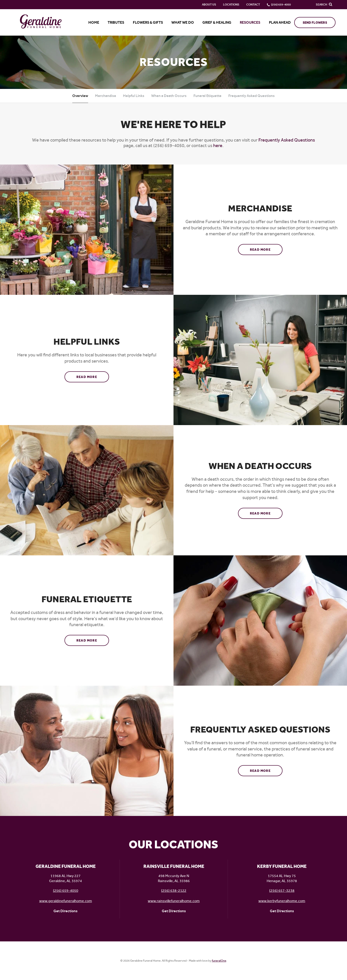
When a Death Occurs (169, 96)
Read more (266, 248)
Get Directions (66, 911)
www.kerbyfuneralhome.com (282, 901)
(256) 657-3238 (282, 891)
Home (94, 22)
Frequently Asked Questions (252, 96)
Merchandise (106, 96)
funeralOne (219, 961)
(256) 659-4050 (66, 891)
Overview (80, 96)
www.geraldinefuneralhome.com (66, 901)
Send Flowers (315, 23)
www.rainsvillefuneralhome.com (174, 901)
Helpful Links (134, 96)
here (218, 146)
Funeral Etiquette (207, 96)
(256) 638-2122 (174, 891)
